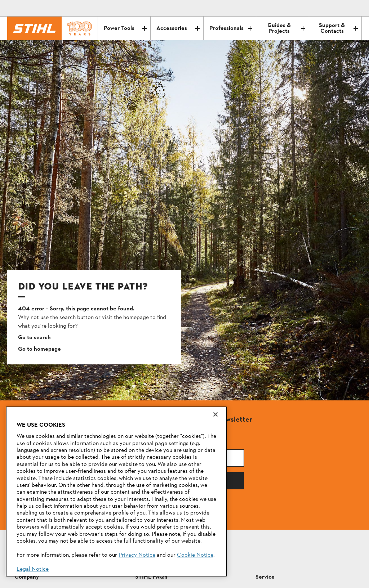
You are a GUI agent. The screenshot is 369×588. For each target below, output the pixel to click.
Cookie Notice (195, 555)
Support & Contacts (338, 28)
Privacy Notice (137, 555)
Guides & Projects (286, 28)
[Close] (215, 414)
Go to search (34, 338)
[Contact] (326, 8)
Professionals (231, 28)
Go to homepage (39, 349)
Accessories (178, 28)
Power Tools (125, 28)
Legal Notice (33, 569)
